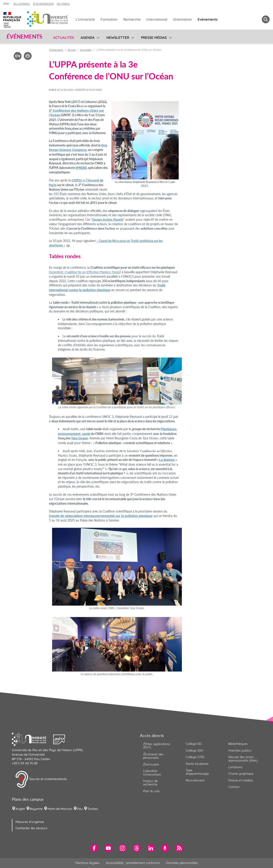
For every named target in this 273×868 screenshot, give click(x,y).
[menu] (97, 37)
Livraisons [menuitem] (235, 767)
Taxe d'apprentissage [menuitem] (197, 772)
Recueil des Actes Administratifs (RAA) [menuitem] (243, 759)
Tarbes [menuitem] (93, 809)
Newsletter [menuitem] (118, 38)
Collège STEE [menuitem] (195, 757)
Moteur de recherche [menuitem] (150, 783)
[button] (33, 739)
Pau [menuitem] (80, 809)
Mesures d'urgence (30, 822)
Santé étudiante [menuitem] (197, 764)
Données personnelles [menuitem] (182, 863)
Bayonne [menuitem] (36, 809)
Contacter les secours (31, 828)
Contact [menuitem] (234, 787)
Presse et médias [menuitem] (241, 780)
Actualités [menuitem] (64, 38)
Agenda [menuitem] (88, 38)
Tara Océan (80, 438)
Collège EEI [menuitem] (194, 744)
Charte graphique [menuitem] (241, 774)
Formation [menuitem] (109, 19)
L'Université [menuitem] (85, 19)
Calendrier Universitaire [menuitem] (152, 773)
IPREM (81, 168)
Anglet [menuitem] (20, 809)
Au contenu (22, 4)
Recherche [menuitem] (132, 19)
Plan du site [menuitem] (151, 791)
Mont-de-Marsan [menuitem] (60, 809)
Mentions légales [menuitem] (87, 863)
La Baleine (167, 460)
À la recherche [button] (43, 4)
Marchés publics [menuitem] (240, 750)
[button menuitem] (266, 19)
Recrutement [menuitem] (195, 780)
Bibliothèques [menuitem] (238, 744)
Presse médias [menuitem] (154, 38)
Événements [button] (24, 37)
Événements (56, 50)
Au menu (63, 4)
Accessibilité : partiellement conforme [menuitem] (133, 863)
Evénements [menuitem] (208, 19)
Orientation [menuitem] (182, 19)
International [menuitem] (157, 19)
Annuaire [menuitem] (151, 764)
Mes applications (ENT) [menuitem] (157, 746)
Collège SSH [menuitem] (194, 750)
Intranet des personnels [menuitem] (153, 756)
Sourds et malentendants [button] (41, 779)
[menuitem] (94, 848)
